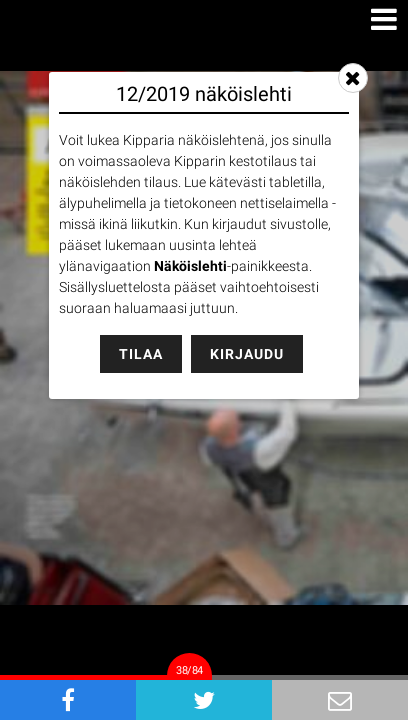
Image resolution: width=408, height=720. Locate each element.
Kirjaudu (247, 354)
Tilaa (141, 354)
